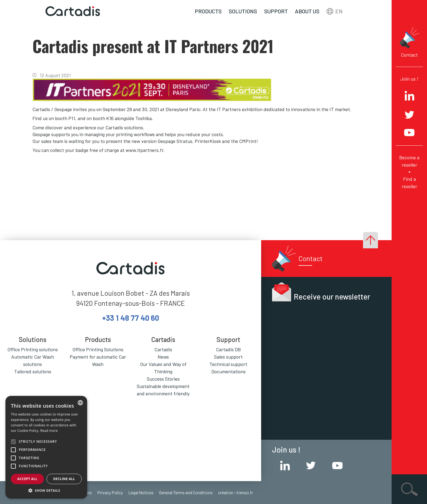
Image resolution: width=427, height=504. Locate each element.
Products (208, 11)
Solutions (243, 11)
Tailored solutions (33, 371)
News (163, 357)
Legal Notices (141, 492)
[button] (46, 490)
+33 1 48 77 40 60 (131, 318)
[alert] (46, 447)
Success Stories (163, 379)
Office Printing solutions (33, 349)
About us (307, 11)
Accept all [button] (28, 479)
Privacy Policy (110, 492)
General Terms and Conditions (186, 492)
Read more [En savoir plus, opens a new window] (49, 431)
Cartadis (163, 349)
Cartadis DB (228, 349)
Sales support (228, 357)
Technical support (228, 364)
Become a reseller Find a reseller (409, 172)
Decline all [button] (64, 479)
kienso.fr (245, 492)
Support (276, 11)
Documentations (228, 371)
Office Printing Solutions (98, 349)
